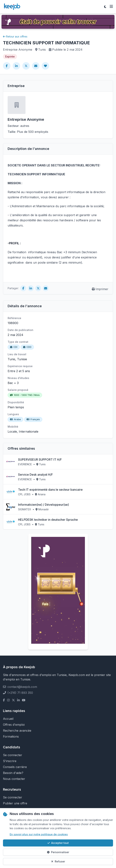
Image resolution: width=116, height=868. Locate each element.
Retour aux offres (15, 36)
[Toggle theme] (105, 7)
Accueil (8, 719)
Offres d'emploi (14, 725)
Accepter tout (58, 843)
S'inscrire (10, 761)
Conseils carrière (15, 767)
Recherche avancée (17, 731)
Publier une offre (15, 803)
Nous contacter (14, 779)
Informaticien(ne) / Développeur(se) (43, 505)
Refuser (58, 861)
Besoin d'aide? (13, 773)
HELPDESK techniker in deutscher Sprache (48, 520)
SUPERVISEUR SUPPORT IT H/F (40, 460)
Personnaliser (58, 852)
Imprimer (100, 289)
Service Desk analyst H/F (35, 475)
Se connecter (13, 755)
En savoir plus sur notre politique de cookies (39, 834)
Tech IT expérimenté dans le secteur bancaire (50, 490)
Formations (11, 736)
